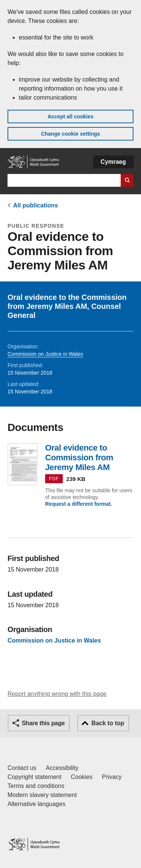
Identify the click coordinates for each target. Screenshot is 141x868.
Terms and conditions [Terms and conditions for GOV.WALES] (36, 786)
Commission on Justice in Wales (45, 354)
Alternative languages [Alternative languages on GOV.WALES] (36, 804)
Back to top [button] (108, 723)
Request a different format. (79, 504)
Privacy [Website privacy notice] (112, 777)
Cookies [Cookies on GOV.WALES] (82, 777)
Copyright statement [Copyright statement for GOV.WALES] (34, 777)
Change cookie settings (70, 134)
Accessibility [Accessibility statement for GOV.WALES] (62, 768)
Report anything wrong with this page (57, 694)
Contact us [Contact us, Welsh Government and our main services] (22, 768)
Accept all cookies (70, 116)
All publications (36, 205)
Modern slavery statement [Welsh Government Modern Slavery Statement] (42, 795)
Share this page (43, 723)
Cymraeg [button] (113, 162)
